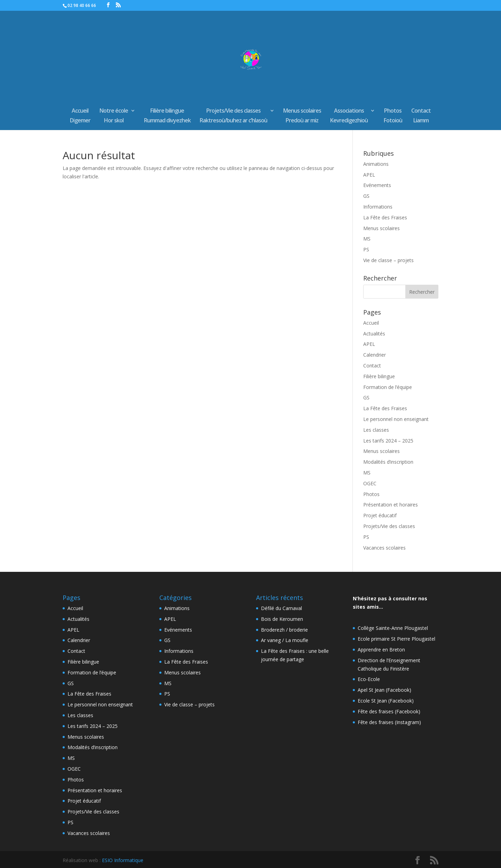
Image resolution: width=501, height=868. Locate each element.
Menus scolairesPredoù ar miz (302, 116)
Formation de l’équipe (388, 387)
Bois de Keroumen (282, 619)
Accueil (371, 323)
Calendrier (375, 355)
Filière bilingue (379, 376)
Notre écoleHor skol (114, 116)
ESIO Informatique (123, 860)
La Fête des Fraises (385, 217)
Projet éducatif (380, 515)
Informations (378, 207)
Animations (376, 164)
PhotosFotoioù (393, 116)
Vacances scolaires (384, 548)
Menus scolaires (381, 228)
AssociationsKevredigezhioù (349, 116)
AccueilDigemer (80, 116)
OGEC (370, 483)
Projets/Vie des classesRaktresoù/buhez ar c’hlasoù (233, 116)
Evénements (377, 185)
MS (367, 239)
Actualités (374, 334)
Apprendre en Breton (381, 650)
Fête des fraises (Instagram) (389, 722)
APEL (369, 175)
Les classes (376, 430)
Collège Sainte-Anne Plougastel (393, 628)
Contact (372, 366)
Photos (371, 494)
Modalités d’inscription (388, 462)
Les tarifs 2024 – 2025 (388, 441)
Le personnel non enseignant (396, 419)
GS (366, 196)
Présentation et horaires (391, 505)
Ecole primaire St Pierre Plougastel (396, 639)
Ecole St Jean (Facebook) (386, 701)
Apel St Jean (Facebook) (384, 690)
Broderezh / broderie (284, 630)
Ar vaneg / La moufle (285, 640)
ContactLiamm (421, 116)
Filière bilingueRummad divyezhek (167, 116)
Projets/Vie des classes (389, 526)
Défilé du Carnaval (281, 608)
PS (366, 249)
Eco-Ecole (369, 679)
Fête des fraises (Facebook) (389, 711)
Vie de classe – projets (388, 260)
